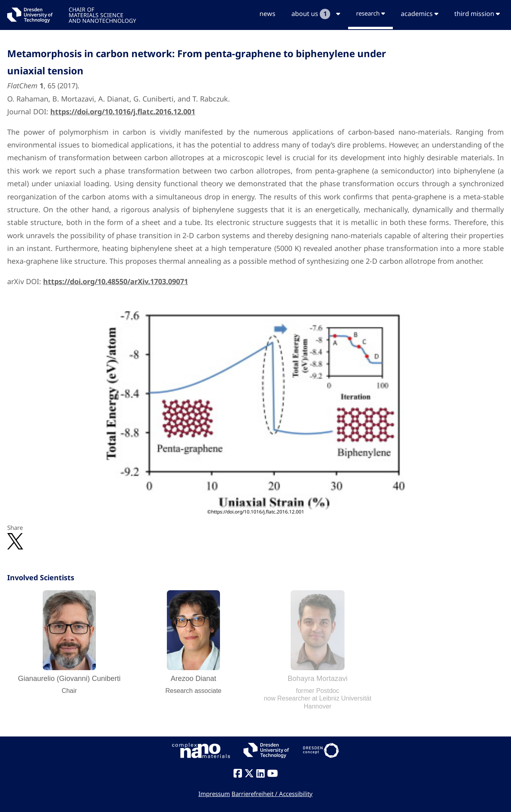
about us (316, 14)
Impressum (214, 794)
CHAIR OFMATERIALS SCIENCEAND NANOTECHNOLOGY (102, 15)
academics (420, 14)
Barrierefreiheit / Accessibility (272, 794)
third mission (477, 14)
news (267, 14)
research (370, 13)
